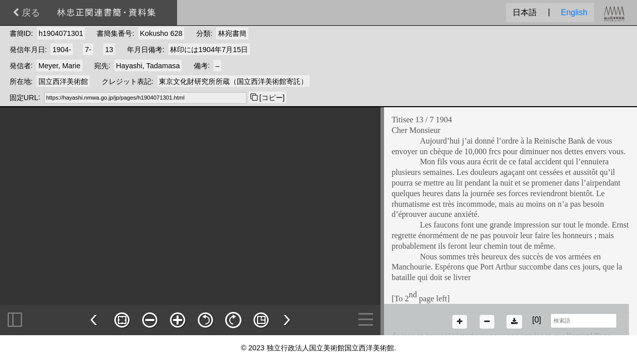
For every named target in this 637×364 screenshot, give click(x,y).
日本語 (525, 12)
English (574, 12)
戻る (26, 13)
